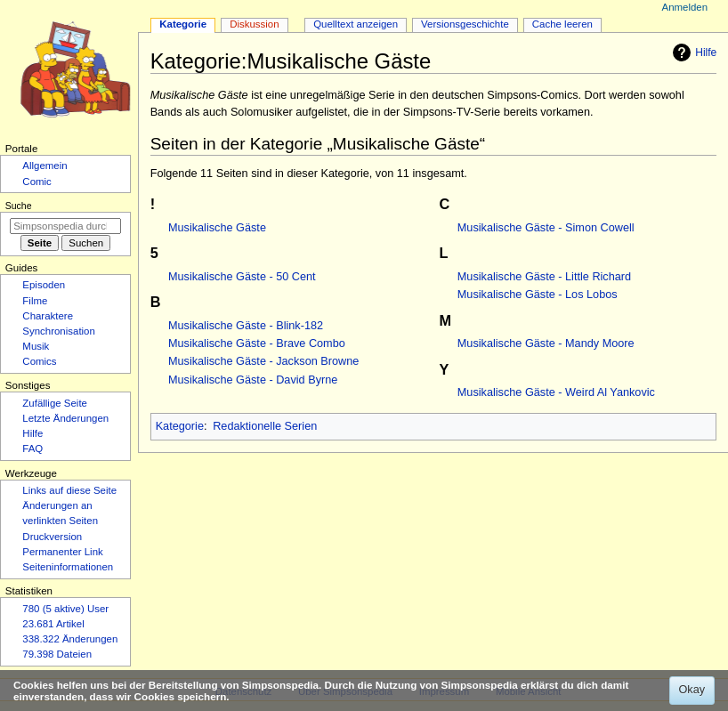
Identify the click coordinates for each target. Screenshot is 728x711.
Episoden (44, 285)
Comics (39, 361)
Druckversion (52, 537)
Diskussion (254, 24)
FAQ (32, 448)
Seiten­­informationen (68, 567)
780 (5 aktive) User (65, 609)
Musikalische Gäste (217, 228)
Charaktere (48, 316)
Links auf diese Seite (69, 490)
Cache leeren (562, 24)
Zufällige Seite (55, 403)
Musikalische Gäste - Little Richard (544, 277)
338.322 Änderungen (70, 639)
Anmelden (685, 7)
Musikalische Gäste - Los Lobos (538, 295)
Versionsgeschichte (465, 24)
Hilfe (692, 53)
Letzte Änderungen (65, 418)
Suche (19, 206)
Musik (36, 346)
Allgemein (44, 166)
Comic (36, 182)
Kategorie (180, 426)
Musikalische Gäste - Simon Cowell (546, 228)
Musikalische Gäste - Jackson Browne (263, 361)
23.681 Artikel (53, 624)
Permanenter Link (62, 552)
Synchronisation (59, 331)
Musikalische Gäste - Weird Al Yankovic (556, 392)
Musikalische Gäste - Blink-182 (246, 326)
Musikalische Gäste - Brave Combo (257, 343)
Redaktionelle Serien (265, 426)
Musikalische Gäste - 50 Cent (242, 277)
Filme (35, 301)
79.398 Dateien (57, 654)
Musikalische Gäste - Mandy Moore (546, 343)
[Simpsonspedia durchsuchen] (65, 226)
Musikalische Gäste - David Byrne (253, 380)
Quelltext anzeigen (356, 24)
